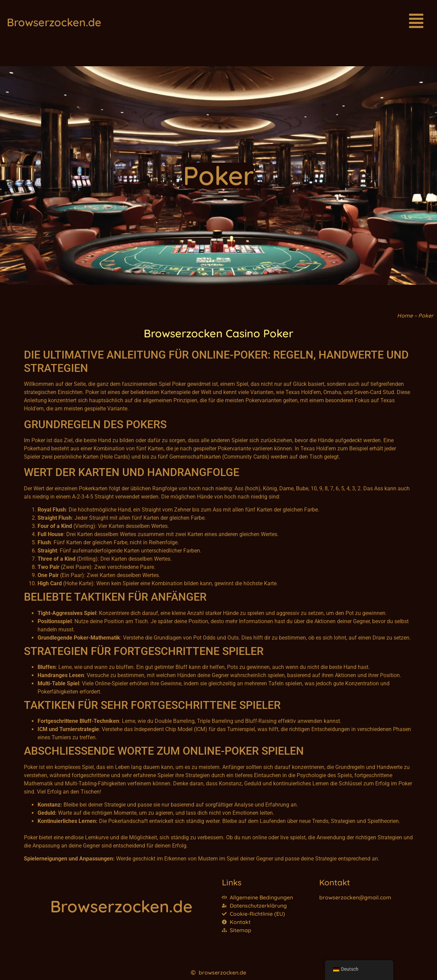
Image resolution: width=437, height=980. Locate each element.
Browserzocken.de (54, 22)
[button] (416, 22)
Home (405, 316)
